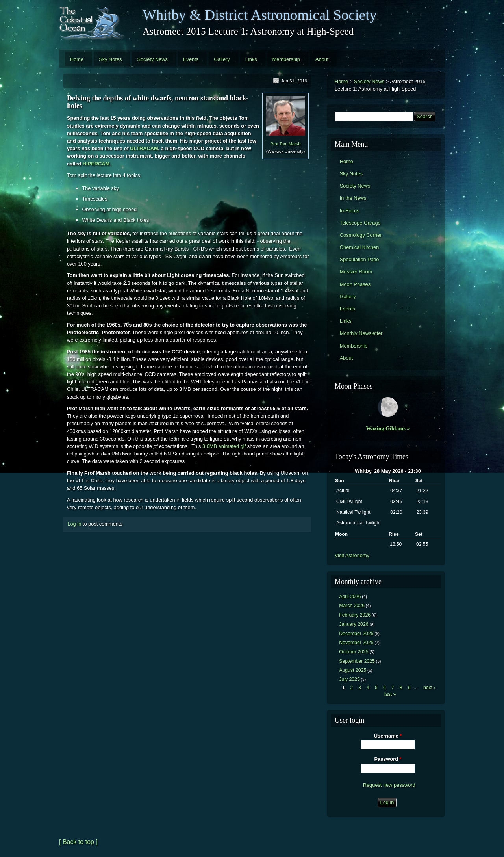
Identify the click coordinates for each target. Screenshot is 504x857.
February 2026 (355, 615)
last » (390, 694)
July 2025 (349, 679)
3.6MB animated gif (224, 446)
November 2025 (356, 643)
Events (191, 59)
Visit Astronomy (352, 555)
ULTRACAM (144, 148)
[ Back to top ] (78, 842)
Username (388, 736)
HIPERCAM (96, 164)
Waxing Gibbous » (388, 428)
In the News (353, 198)
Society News (152, 59)
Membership (286, 59)
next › (429, 688)
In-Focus (350, 211)
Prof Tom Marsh (286, 144)
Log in (74, 524)
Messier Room (356, 272)
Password (388, 759)
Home (77, 59)
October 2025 (354, 652)
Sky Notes (110, 59)
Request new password (389, 785)
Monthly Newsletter (361, 333)
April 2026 (350, 597)
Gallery (222, 59)
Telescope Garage (360, 223)
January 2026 (354, 624)
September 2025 (357, 661)
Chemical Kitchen (359, 247)
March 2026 (352, 606)
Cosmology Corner (361, 235)
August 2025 (353, 670)
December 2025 (356, 634)
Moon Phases (355, 284)
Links (251, 59)
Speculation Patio (359, 259)
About (322, 59)
